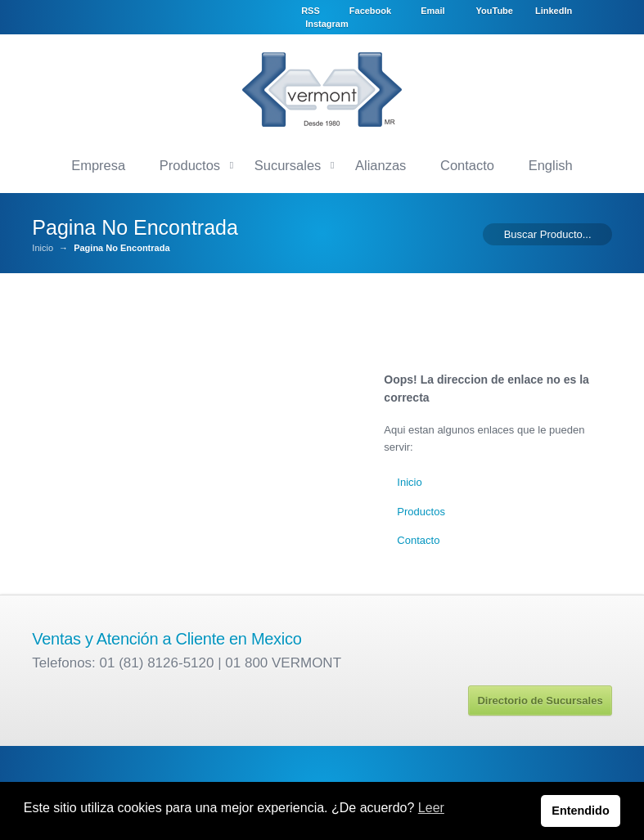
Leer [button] (431, 808)
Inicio (43, 247)
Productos (190, 163)
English (551, 163)
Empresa (98, 163)
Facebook (420, 9)
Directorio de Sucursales (540, 698)
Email (483, 9)
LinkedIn (374, 23)
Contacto (467, 163)
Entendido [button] (580, 811)
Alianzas (381, 163)
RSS (361, 9)
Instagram (444, 23)
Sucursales (288, 163)
